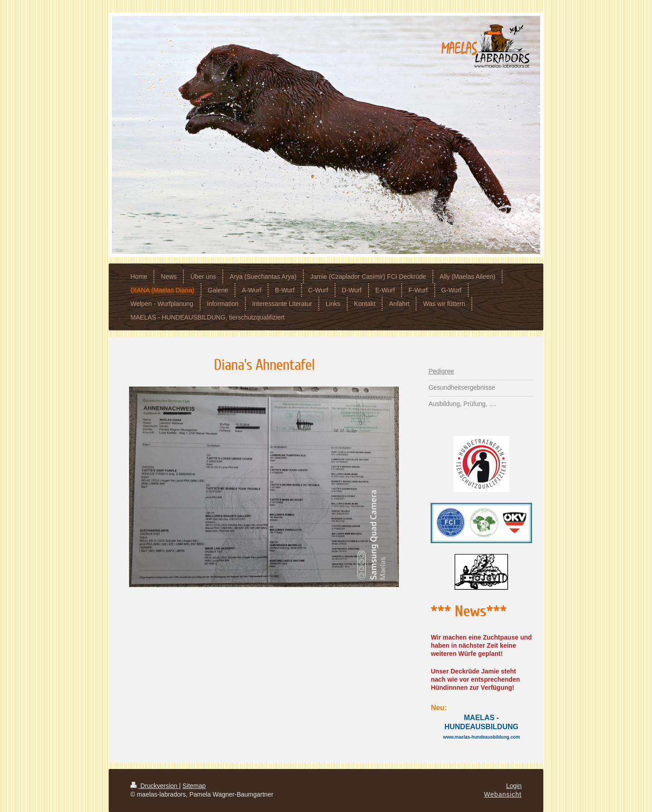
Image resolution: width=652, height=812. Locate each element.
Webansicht (503, 794)
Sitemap (194, 786)
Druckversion (155, 786)
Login (514, 786)
